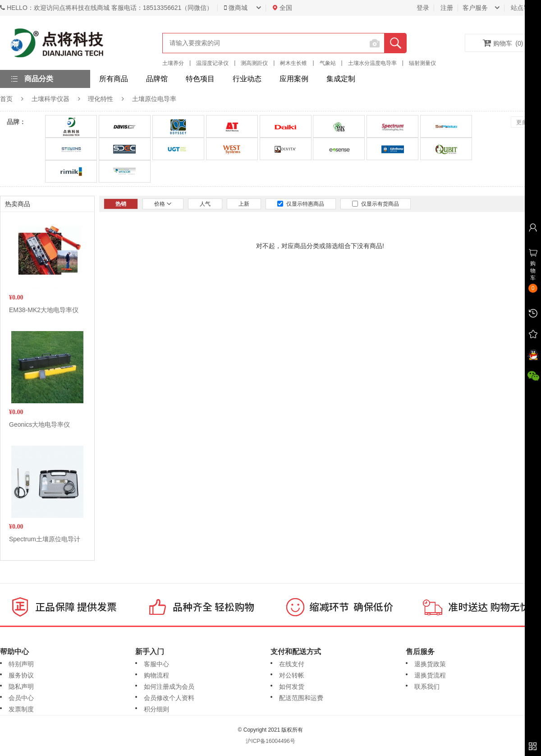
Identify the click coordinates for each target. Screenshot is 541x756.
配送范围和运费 (301, 698)
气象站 (328, 63)
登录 (423, 8)
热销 (121, 204)
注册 (447, 8)
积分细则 (156, 709)
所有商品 (114, 79)
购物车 (503, 43)
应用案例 (294, 79)
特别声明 (21, 664)
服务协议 (21, 675)
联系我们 (427, 687)
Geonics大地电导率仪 (39, 424)
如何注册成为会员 (169, 687)
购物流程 (156, 675)
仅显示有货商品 (376, 204)
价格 (163, 204)
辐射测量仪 (422, 63)
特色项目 (200, 79)
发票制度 (21, 709)
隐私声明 (21, 687)
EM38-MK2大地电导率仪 (44, 310)
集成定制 (341, 79)
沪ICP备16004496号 (270, 741)
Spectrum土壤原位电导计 (45, 539)
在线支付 (292, 664)
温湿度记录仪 (212, 63)
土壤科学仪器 (50, 99)
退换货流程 (430, 675)
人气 (205, 204)
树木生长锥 (293, 63)
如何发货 (292, 687)
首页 (6, 99)
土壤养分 (173, 63)
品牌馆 (157, 79)
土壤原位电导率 (154, 99)
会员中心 (21, 698)
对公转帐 (292, 675)
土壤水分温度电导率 (372, 63)
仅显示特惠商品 (301, 204)
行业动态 (247, 79)
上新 (244, 204)
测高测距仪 (254, 63)
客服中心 (156, 664)
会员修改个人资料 (169, 698)
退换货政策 (430, 664)
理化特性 (101, 99)
